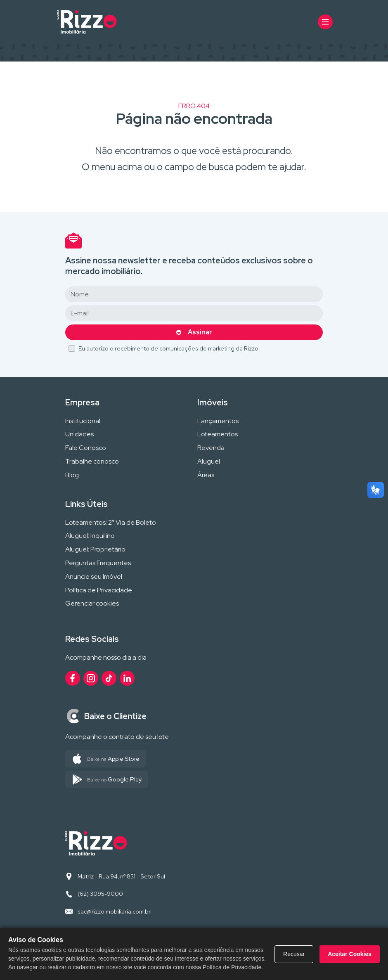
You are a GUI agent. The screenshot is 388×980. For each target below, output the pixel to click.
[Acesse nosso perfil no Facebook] (73, 678)
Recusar (294, 954)
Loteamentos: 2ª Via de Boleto (111, 523)
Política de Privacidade (99, 591)
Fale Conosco (86, 448)
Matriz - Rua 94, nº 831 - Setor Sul (121, 876)
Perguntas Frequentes (98, 563)
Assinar (200, 332)
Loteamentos (218, 434)
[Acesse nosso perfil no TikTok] (109, 678)
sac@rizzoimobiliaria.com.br (114, 911)
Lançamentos (218, 421)
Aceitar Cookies (350, 954)
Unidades (79, 434)
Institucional (83, 421)
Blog (72, 475)
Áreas (206, 475)
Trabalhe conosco (92, 462)
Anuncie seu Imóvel (94, 577)
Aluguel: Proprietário (95, 550)
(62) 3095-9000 (100, 894)
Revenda (211, 448)
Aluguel (209, 462)
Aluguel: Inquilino (90, 536)
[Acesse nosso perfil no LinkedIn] (127, 678)
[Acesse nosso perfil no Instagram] (91, 678)
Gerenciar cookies (92, 604)
